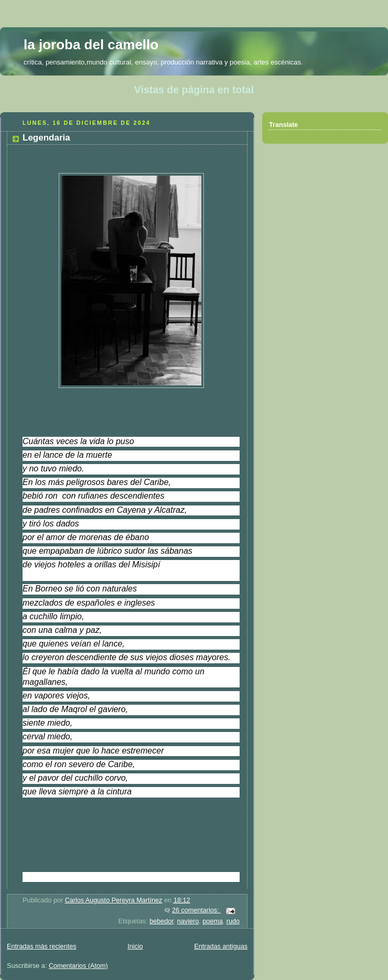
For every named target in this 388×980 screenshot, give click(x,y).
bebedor (161, 921)
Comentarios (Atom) (78, 966)
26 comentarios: (196, 910)
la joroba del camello (91, 45)
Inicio (135, 946)
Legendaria (46, 138)
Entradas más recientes (41, 946)
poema (213, 921)
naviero (188, 921)
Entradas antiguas (221, 946)
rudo (233, 921)
